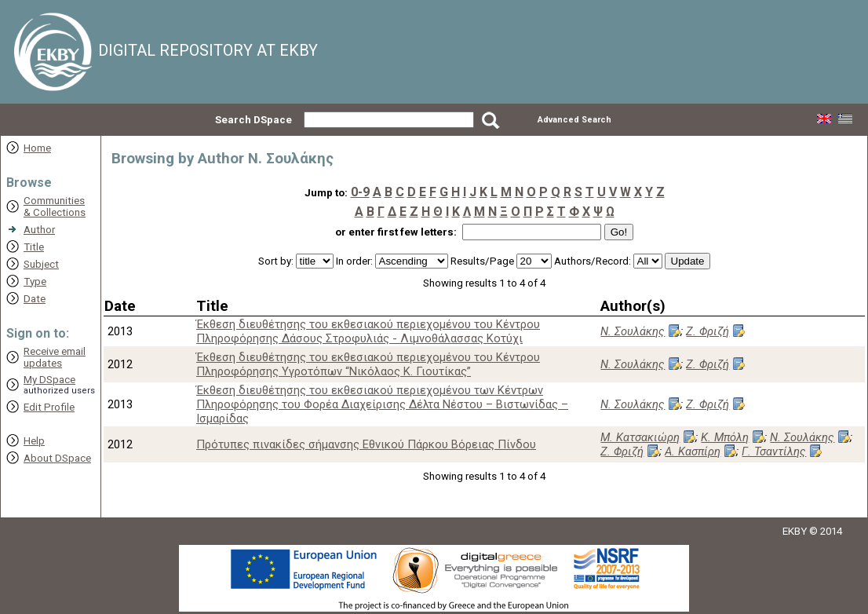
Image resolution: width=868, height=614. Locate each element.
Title (34, 247)
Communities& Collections (55, 206)
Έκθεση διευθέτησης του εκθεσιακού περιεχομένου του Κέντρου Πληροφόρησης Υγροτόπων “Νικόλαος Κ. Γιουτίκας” (368, 364)
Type (35, 281)
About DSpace (57, 458)
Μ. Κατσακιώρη (640, 437)
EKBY (795, 531)
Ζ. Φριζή (708, 331)
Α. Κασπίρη (693, 451)
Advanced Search (574, 120)
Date (35, 299)
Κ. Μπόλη (725, 437)
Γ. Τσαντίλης (774, 451)
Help (34, 441)
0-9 (360, 192)
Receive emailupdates (55, 357)
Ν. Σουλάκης (633, 331)
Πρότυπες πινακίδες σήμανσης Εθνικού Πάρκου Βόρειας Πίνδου (366, 444)
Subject (41, 264)
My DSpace (49, 380)
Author (39, 230)
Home (37, 148)
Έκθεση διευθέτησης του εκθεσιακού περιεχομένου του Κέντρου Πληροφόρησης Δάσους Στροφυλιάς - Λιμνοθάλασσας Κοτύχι (368, 331)
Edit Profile (49, 407)
